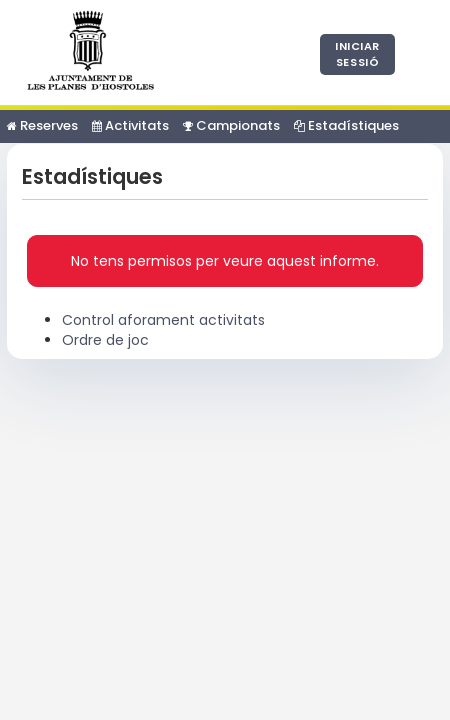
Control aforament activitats (163, 320)
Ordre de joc (105, 340)
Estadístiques (346, 125)
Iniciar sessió (357, 54)
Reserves (42, 125)
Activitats (130, 125)
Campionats (231, 125)
